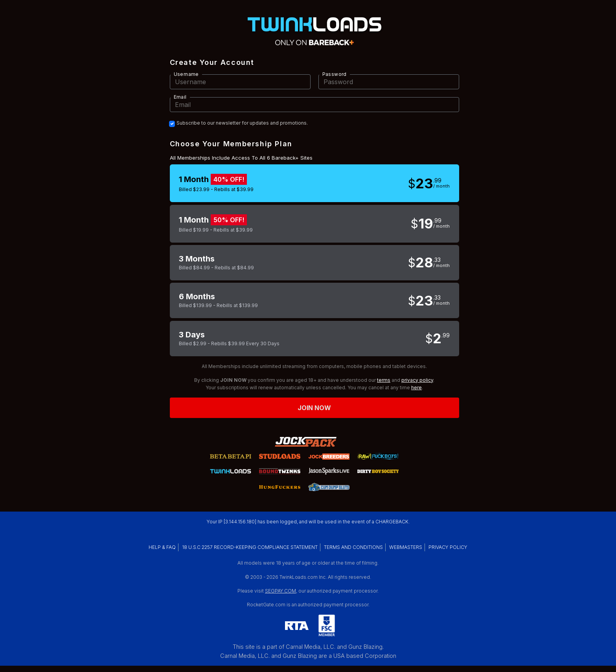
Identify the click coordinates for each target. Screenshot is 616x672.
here (416, 388)
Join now (314, 408)
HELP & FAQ (162, 547)
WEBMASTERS (406, 547)
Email (180, 97)
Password (335, 74)
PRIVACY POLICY (448, 547)
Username (186, 74)
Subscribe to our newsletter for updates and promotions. (242, 123)
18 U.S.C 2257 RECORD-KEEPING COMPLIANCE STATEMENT (250, 547)
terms (384, 380)
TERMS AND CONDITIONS (353, 547)
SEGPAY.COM (280, 591)
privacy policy (417, 380)
